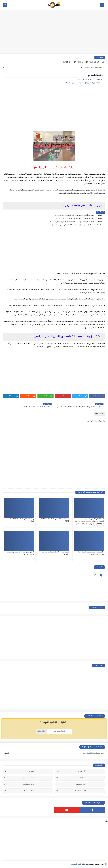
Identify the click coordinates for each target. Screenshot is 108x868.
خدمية (70, 778)
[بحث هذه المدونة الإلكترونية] (58, 753)
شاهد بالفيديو (19, 778)
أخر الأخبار (100, 58)
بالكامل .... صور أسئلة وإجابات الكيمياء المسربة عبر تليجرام (79, 219)
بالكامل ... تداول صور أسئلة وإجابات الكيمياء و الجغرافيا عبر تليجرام (76, 222)
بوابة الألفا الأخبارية (78, 864)
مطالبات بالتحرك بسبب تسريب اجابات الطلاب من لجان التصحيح (77, 225)
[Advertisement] (54, 33)
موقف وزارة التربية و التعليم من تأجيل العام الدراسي (81, 83)
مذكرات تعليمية (19, 785)
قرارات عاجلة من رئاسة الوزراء (89, 80)
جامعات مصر (19, 772)
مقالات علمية (19, 791)
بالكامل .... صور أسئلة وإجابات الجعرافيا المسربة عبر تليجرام (79, 215)
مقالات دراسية (71, 791)
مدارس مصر (71, 785)
